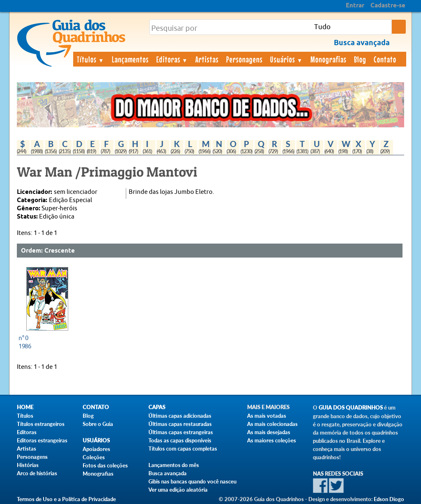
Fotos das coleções (105, 465)
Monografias (328, 59)
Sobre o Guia (98, 424)
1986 (45, 342)
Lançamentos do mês (174, 465)
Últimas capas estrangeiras (181, 432)
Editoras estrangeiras (42, 440)
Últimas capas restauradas (180, 424)
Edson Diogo (389, 499)
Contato (385, 59)
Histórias (28, 465)
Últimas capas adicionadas (180, 416)
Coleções (94, 457)
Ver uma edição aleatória (178, 490)
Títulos (91, 59)
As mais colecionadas (272, 424)
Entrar (355, 6)
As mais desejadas (269, 432)
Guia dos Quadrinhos (351, 408)
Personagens (244, 59)
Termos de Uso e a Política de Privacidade (66, 499)
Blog (360, 59)
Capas (157, 407)
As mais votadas (267, 416)
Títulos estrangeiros (41, 424)
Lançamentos (130, 59)
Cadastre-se (388, 6)
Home (25, 407)
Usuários (287, 59)
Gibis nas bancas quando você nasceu (192, 481)
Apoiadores (96, 449)
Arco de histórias (37, 473)
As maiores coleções (272, 440)
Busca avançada (168, 473)
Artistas (207, 59)
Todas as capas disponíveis (180, 440)
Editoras (172, 59)
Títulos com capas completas (183, 449)
